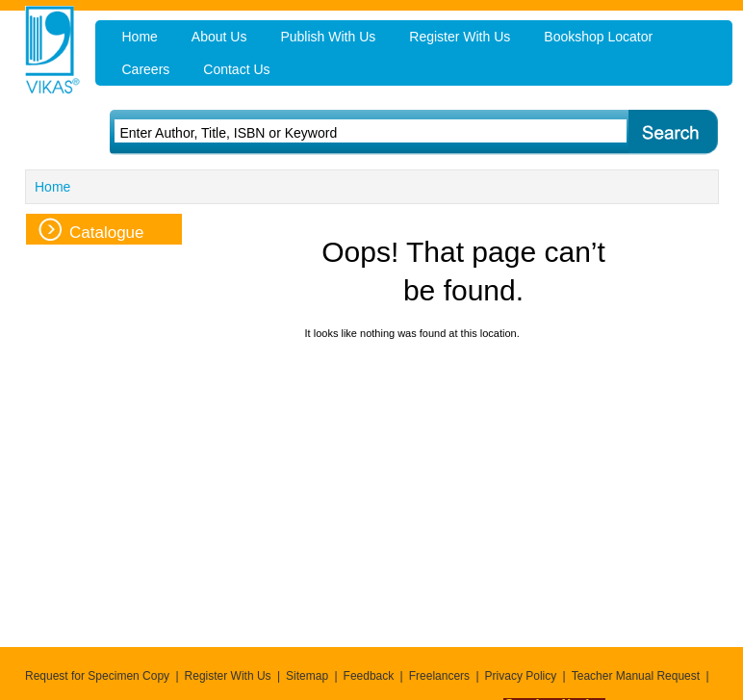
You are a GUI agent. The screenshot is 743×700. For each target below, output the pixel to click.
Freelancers (439, 676)
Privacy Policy (521, 676)
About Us (219, 37)
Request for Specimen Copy (97, 676)
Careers (146, 69)
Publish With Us (328, 37)
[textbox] (345, 133)
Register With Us (228, 676)
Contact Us (236, 69)
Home (52, 187)
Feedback (369, 676)
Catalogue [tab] (91, 230)
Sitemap (307, 676)
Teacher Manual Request (636, 676)
